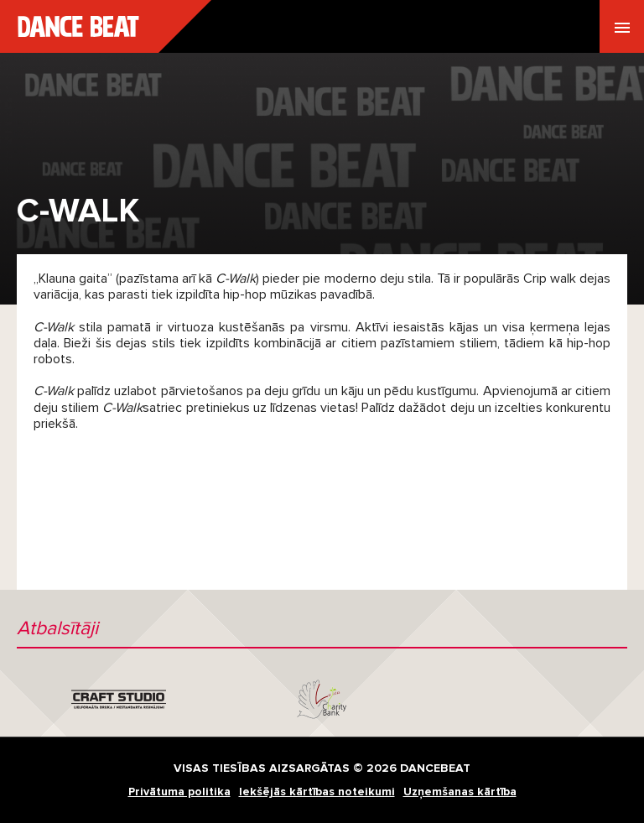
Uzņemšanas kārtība (460, 792)
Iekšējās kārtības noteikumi (317, 792)
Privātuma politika (179, 792)
